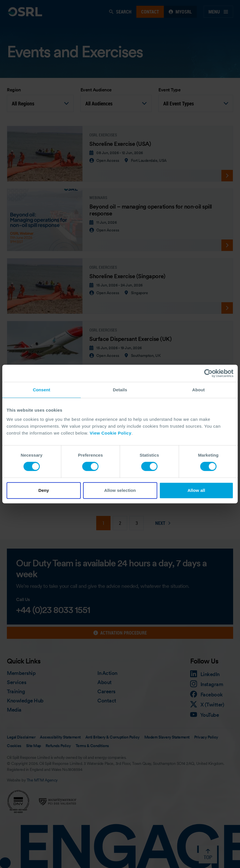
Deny (44, 490)
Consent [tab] (42, 390)
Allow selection (120, 490)
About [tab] (198, 390)
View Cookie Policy (110, 433)
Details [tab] (120, 390)
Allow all (196, 490)
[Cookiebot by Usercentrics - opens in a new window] (208, 373)
